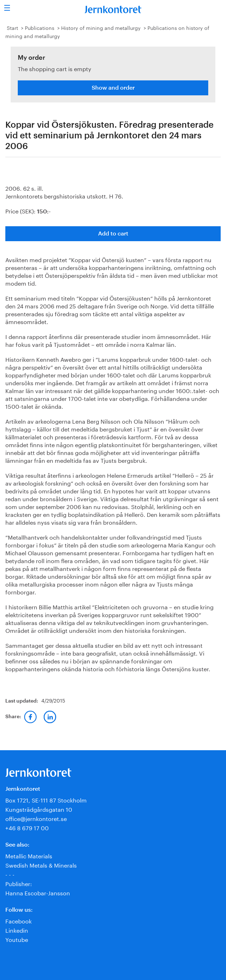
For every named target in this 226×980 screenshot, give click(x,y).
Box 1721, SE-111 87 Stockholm (46, 799)
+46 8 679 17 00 (27, 827)
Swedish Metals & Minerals (41, 865)
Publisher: (19, 883)
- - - (10, 874)
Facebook (18, 920)
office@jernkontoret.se (36, 818)
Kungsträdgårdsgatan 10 (39, 809)
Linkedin (17, 930)
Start (12, 27)
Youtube (17, 939)
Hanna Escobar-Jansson (38, 892)
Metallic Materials (29, 855)
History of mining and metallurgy (101, 27)
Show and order (113, 88)
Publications (40, 27)
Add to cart (113, 234)
